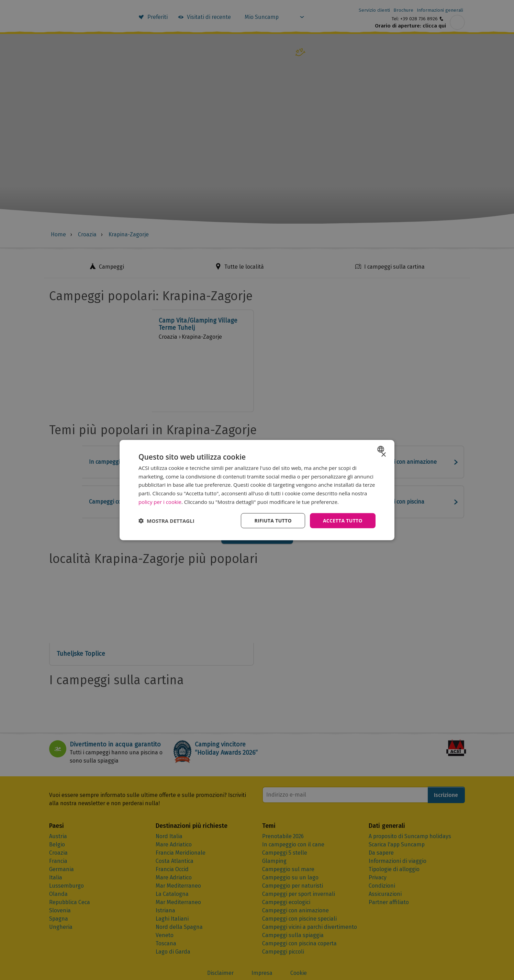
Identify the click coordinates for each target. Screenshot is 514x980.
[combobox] (382, 449)
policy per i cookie (160, 502)
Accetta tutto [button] (343, 520)
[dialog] (257, 490)
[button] (166, 521)
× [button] (383, 455)
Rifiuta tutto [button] (272, 520)
